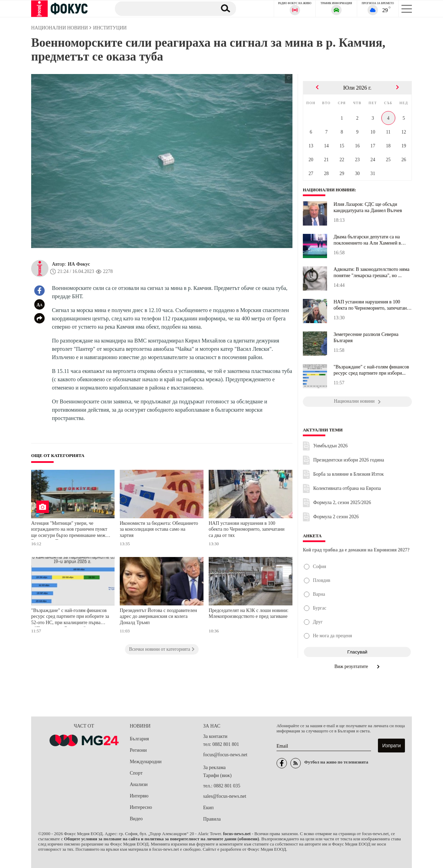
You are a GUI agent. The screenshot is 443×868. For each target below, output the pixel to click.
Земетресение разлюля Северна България (366, 337)
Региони (138, 750)
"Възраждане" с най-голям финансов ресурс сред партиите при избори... (371, 370)
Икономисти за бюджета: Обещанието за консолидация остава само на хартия (159, 529)
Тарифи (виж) (217, 775)
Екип (208, 808)
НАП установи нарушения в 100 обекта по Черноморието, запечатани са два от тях (247, 529)
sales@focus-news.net (225, 796)
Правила (212, 819)
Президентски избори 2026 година (349, 460)
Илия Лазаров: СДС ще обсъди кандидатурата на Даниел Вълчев (368, 207)
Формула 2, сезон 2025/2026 (342, 502)
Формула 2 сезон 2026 (336, 517)
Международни (146, 762)
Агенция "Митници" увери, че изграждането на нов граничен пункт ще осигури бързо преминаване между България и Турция (71, 530)
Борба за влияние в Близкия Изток (349, 474)
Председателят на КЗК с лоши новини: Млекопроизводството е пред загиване (248, 614)
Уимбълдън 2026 (330, 446)
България (139, 739)
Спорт (136, 773)
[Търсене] (162, 8)
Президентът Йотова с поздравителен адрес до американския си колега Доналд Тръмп (158, 616)
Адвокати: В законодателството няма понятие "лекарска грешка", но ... (372, 272)
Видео (136, 819)
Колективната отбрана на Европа (347, 488)
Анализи (139, 784)
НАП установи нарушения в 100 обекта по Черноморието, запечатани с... (372, 305)
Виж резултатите (357, 666)
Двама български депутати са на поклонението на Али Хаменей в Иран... (367, 240)
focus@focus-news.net (225, 755)
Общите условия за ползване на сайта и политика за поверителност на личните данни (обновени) (161, 839)
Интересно (141, 807)
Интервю (139, 796)
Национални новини (330, 190)
